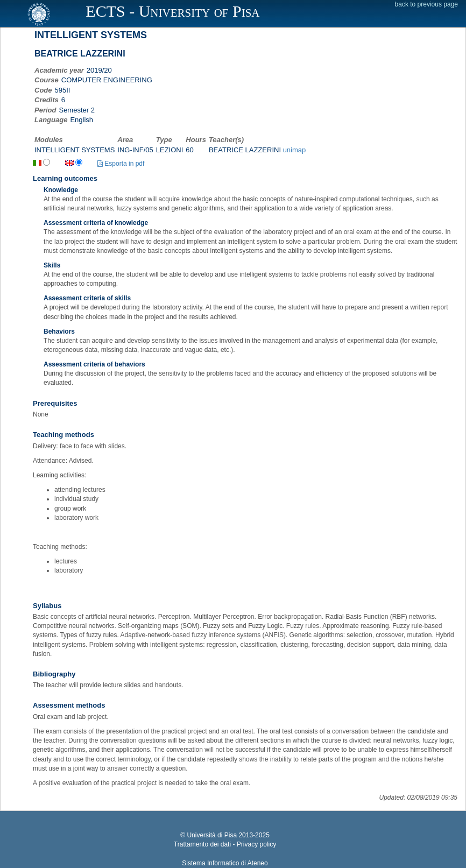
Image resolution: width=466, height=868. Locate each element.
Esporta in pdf (121, 164)
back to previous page (426, 4)
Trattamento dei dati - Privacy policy (225, 844)
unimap (295, 150)
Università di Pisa (212, 835)
